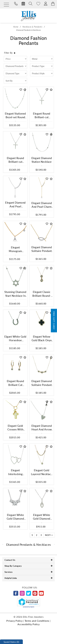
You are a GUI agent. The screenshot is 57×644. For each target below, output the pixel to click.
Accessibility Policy (28, 624)
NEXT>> (49, 535)
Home (16, 27)
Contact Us (28, 560)
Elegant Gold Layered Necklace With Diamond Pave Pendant (42, 476)
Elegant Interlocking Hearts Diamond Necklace (15, 476)
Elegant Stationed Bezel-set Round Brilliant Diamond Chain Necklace (15, 119)
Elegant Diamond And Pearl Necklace (15, 206)
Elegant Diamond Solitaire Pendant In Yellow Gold (42, 385)
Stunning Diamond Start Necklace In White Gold (15, 296)
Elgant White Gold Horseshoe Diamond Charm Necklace (15, 342)
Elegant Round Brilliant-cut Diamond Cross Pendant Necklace (42, 119)
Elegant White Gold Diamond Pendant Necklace (42, 519)
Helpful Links (28, 578)
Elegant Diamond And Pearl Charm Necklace (42, 207)
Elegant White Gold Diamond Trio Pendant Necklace (15, 520)
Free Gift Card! (54, 320)
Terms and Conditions (37, 621)
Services (28, 572)
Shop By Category (28, 566)
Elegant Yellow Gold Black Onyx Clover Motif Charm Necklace (42, 342)
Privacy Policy (14, 621)
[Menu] (6, 5)
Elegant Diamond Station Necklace (42, 160)
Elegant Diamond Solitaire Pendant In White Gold (42, 251)
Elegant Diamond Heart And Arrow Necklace (42, 429)
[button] (21, 90)
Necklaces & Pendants (32, 27)
